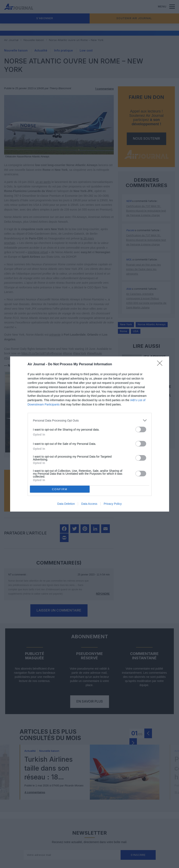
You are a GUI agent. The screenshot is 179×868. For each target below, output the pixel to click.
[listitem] (90, 420)
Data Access (89, 504)
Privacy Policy (113, 504)
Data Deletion (66, 504)
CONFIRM (60, 489)
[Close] (161, 364)
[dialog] (90, 434)
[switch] (141, 429)
